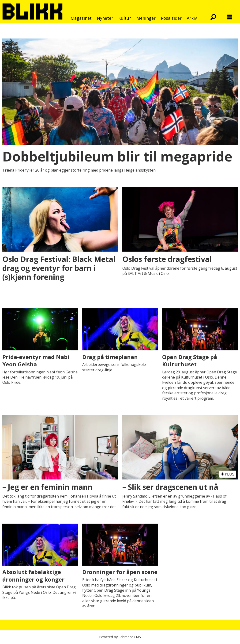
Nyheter (105, 18)
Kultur (125, 18)
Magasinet (81, 18)
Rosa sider (171, 18)
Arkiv (192, 18)
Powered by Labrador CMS (120, 637)
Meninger (146, 18)
